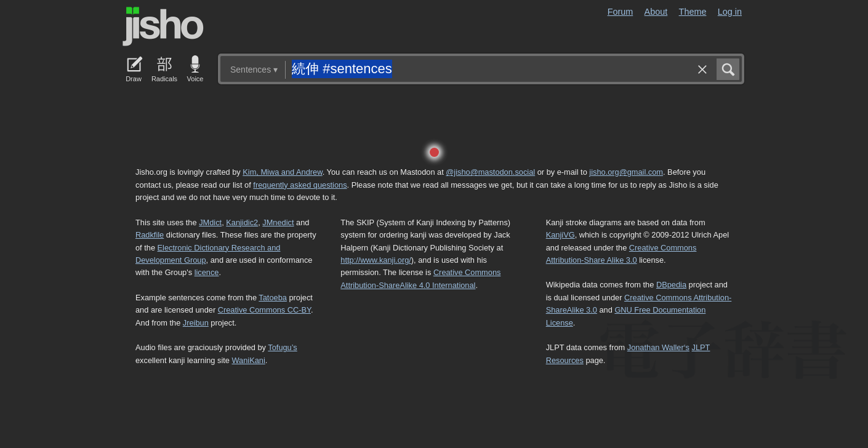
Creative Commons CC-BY (264, 310)
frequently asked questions (300, 185)
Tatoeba (273, 298)
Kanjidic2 (242, 222)
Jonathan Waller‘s (658, 347)
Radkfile (150, 235)
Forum (621, 12)
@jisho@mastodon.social (490, 172)
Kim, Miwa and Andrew (282, 172)
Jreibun (196, 323)
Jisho (163, 26)
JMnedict (278, 222)
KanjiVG (561, 235)
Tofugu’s (282, 347)
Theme (693, 12)
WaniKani (249, 360)
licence (207, 272)
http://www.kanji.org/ (376, 260)
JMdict (210, 222)
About (656, 12)
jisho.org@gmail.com (626, 172)
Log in (730, 12)
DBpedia (671, 285)
